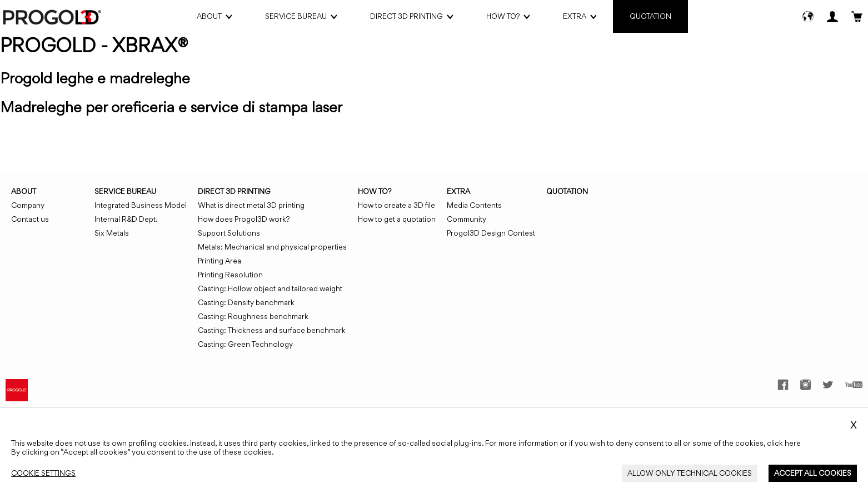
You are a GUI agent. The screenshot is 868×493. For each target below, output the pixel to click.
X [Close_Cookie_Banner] (854, 425)
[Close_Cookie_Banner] (43, 473)
